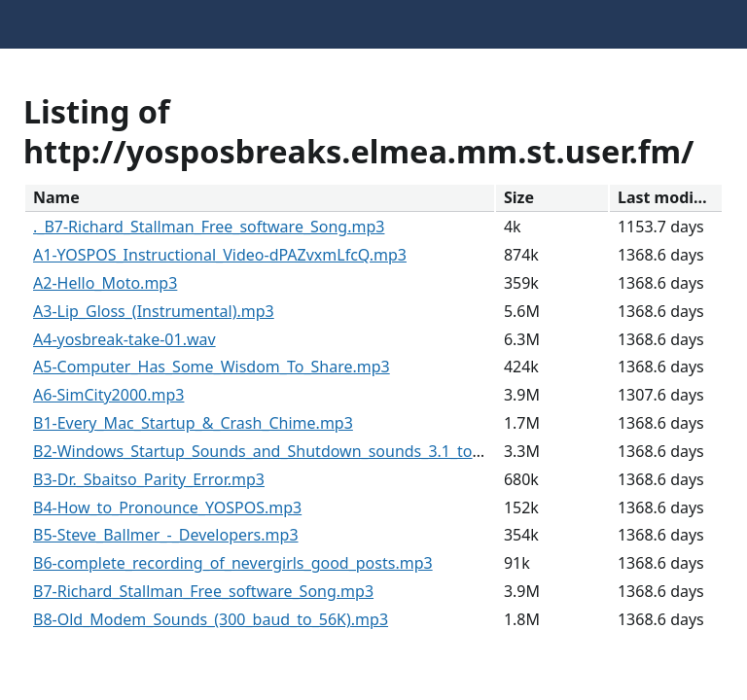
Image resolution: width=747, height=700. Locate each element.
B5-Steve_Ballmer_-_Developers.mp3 (166, 535)
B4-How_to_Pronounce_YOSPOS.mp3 (167, 507)
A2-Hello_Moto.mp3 (105, 283)
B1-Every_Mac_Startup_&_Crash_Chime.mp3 (193, 423)
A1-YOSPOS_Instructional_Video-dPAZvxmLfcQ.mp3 (220, 255)
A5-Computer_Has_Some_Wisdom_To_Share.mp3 (212, 367)
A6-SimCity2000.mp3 (108, 395)
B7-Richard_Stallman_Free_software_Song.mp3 (203, 591)
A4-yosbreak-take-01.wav (124, 339)
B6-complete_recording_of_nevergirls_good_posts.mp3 (233, 563)
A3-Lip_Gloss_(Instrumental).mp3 (154, 311)
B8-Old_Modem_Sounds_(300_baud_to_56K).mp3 (211, 619)
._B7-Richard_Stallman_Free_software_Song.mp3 (209, 227)
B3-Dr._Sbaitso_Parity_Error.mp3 (149, 479)
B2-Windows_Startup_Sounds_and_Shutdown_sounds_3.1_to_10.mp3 (284, 451)
